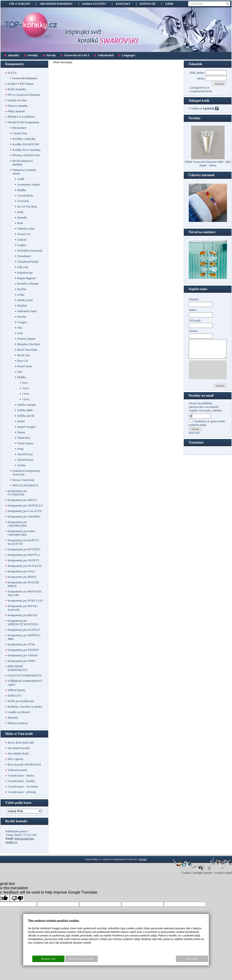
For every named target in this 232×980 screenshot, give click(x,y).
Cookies (186, 873)
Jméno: (193, 310)
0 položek (208, 108)
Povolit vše (48, 959)
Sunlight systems (203, 873)
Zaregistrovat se (200, 88)
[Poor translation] (17, 898)
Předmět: (194, 299)
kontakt (143, 859)
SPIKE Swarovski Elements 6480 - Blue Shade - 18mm (208, 164)
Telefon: (194, 331)
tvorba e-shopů (223, 873)
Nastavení (192, 959)
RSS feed (194, 436)
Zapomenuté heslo (201, 91)
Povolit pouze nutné (81, 959)
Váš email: (195, 321)
